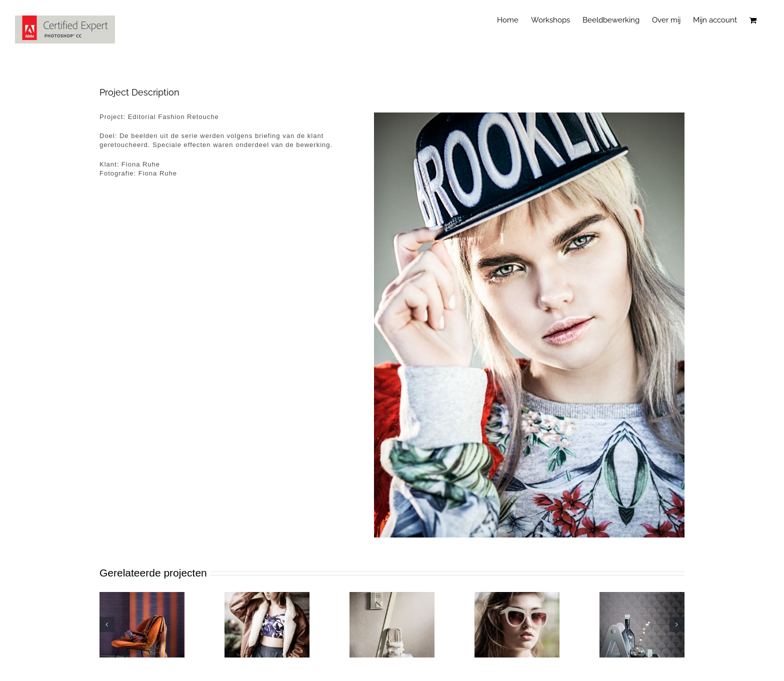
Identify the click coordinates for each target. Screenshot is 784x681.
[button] (107, 624)
